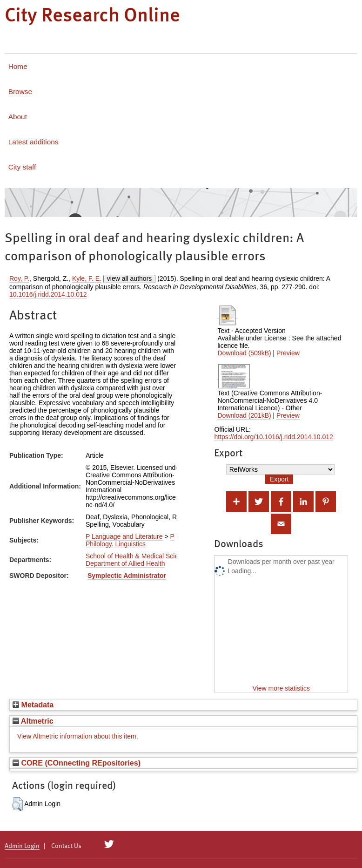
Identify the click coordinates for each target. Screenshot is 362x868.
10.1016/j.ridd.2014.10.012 (48, 294)
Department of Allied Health (125, 563)
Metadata (33, 705)
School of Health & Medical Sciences (139, 556)
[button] (17, 804)
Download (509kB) (244, 353)
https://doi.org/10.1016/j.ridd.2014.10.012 (273, 437)
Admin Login (22, 846)
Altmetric (33, 721)
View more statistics (281, 688)
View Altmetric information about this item (77, 736)
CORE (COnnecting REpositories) (77, 763)
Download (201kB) (244, 415)
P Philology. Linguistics (130, 540)
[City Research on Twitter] (109, 844)
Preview (288, 353)
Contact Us (66, 846)
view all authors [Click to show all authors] (130, 278)
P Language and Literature (124, 536)
